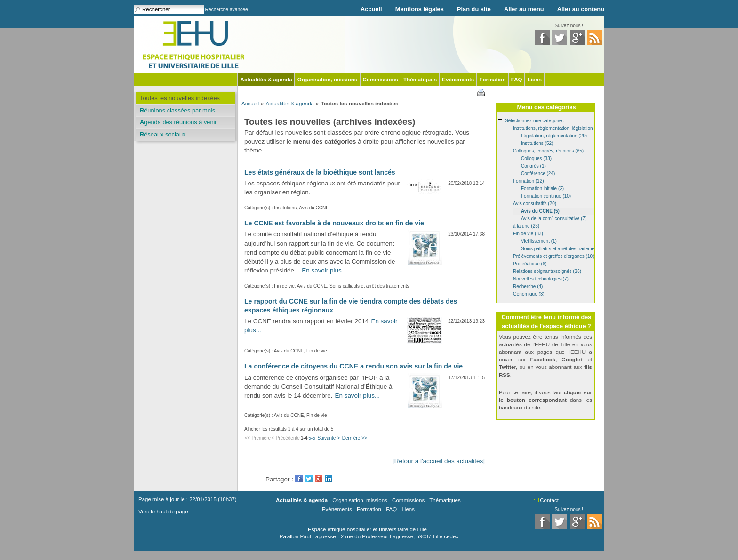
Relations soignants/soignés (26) (547, 271)
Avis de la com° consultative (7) (554, 218)
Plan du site (474, 9)
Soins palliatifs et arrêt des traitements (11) (566, 248)
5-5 (312, 438)
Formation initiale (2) (542, 188)
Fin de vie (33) (528, 233)
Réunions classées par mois (177, 110)
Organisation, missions (327, 80)
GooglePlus (319, 479)
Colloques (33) (536, 158)
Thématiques (420, 80)
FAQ (517, 80)
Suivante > (329, 438)
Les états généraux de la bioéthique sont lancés (320, 172)
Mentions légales (420, 9)
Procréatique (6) (530, 263)
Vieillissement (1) (539, 241)
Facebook (299, 479)
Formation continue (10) (546, 196)
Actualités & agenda (266, 80)
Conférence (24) (538, 173)
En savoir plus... (324, 270)
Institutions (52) (537, 143)
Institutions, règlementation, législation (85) (558, 128)
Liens (535, 80)
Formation (492, 80)
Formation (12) (529, 180)
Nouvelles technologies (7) (541, 278)
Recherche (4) (528, 286)
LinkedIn (329, 479)
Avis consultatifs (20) (535, 203)
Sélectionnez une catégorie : (535, 120)
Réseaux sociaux (163, 134)
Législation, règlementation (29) (554, 135)
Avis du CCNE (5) (540, 211)
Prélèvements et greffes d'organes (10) (553, 256)
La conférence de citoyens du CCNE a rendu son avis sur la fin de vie (353, 366)
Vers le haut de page (163, 512)
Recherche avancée (227, 10)
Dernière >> (355, 438)
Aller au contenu (581, 9)
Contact (549, 500)
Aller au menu (524, 9)
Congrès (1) (533, 165)
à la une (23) (526, 226)
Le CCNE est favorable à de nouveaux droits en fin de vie (334, 223)
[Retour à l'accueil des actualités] (439, 461)
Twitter (309, 479)
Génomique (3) (529, 293)
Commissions (380, 80)
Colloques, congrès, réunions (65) (548, 150)
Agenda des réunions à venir (178, 122)
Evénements (458, 80)
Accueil (371, 9)
